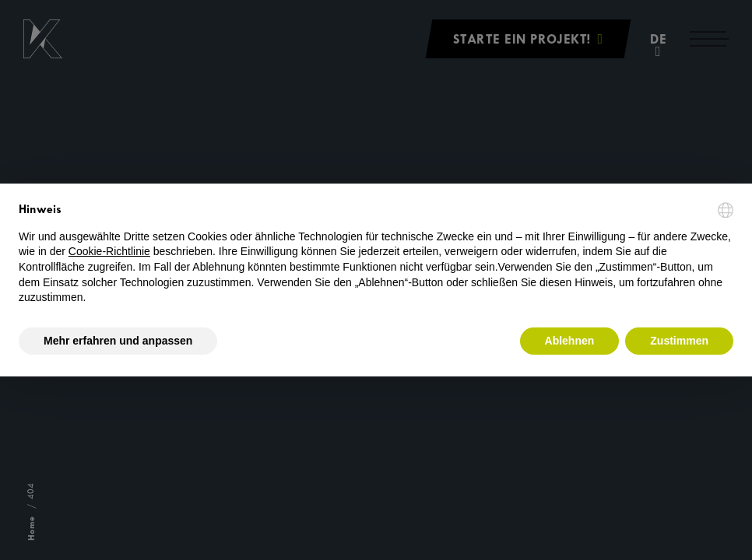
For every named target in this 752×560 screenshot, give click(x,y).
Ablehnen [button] (570, 341)
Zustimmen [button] (679, 341)
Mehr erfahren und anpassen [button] (118, 341)
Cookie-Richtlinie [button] (109, 251)
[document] (376, 254)
